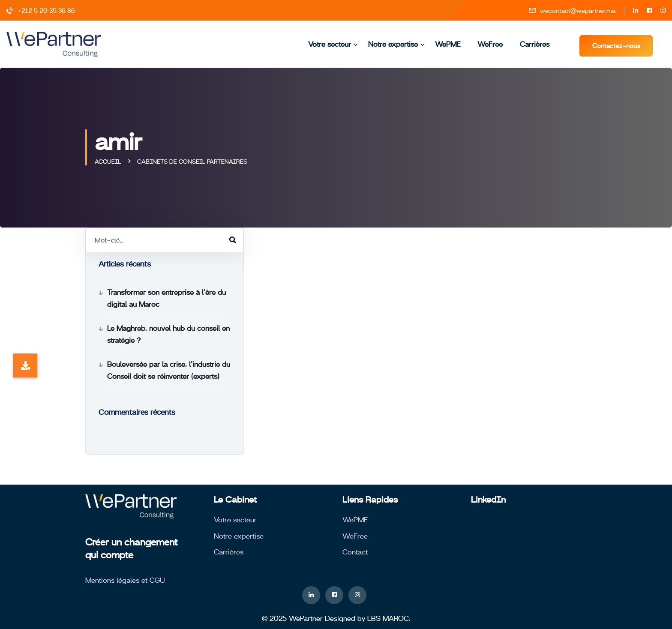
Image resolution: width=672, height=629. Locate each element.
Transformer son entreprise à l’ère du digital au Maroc (166, 298)
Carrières (535, 44)
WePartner (306, 618)
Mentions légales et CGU (125, 580)
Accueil (109, 162)
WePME (448, 44)
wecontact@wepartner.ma (572, 10)
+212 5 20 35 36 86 (41, 10)
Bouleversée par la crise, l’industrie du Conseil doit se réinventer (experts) (169, 370)
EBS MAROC (388, 618)
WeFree (490, 44)
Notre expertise (393, 44)
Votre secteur (330, 44)
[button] (25, 365)
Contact (355, 552)
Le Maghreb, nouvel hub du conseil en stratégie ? (168, 334)
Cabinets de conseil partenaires (192, 162)
